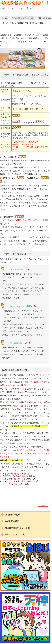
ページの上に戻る (43, 506)
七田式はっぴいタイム (22, 91)
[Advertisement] (26, 27)
